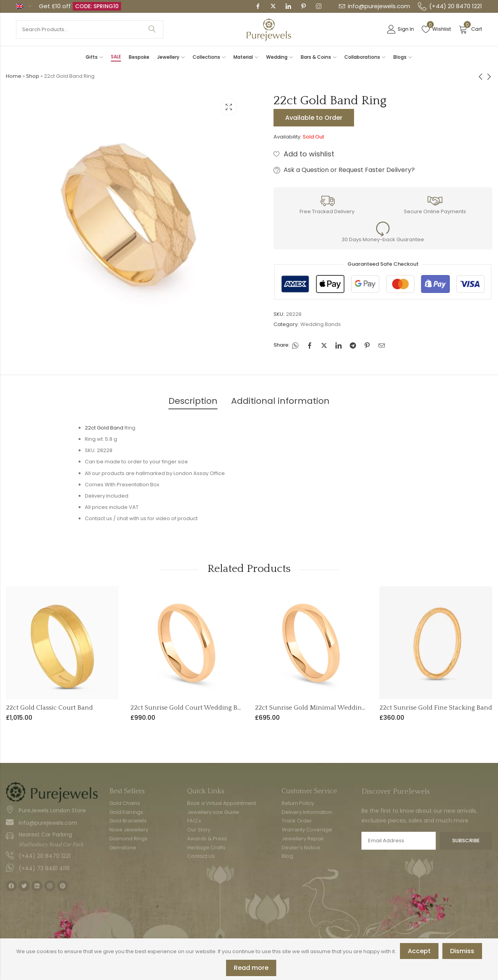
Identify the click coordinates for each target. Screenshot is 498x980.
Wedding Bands (321, 324)
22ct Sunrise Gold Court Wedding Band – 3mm (202, 708)
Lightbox (229, 107)
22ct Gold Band (104, 428)
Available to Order (314, 118)
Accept (419, 951)
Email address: (399, 841)
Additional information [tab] (280, 401)
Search (152, 29)
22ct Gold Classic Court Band (49, 708)
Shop (33, 76)
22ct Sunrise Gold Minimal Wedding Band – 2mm (330, 708)
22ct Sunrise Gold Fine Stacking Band (436, 708)
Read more (251, 968)
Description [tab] (193, 401)
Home (14, 76)
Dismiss (462, 951)
